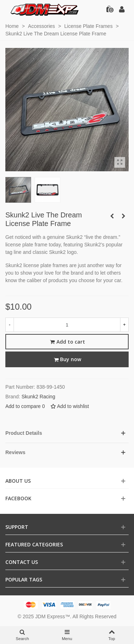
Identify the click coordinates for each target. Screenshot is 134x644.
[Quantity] (67, 325)
